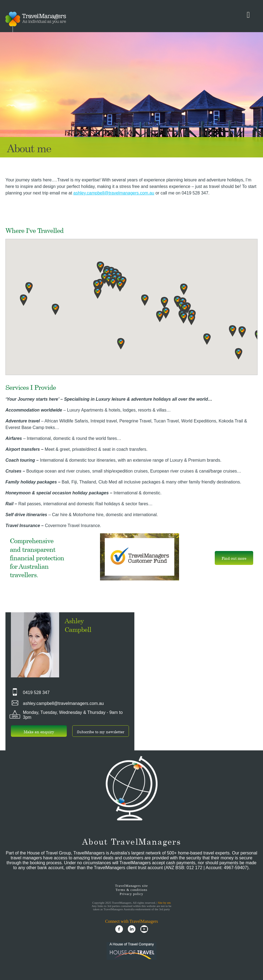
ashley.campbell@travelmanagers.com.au (114, 193)
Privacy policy (131, 894)
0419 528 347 (36, 693)
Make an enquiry (39, 732)
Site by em (164, 903)
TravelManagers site (131, 886)
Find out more (234, 558)
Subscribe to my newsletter (101, 732)
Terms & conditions (131, 890)
